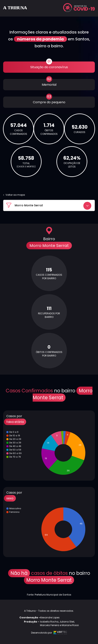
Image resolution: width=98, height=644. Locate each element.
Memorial (49, 83)
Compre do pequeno (49, 101)
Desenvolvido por (49, 633)
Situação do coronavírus (49, 65)
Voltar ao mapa (14, 195)
